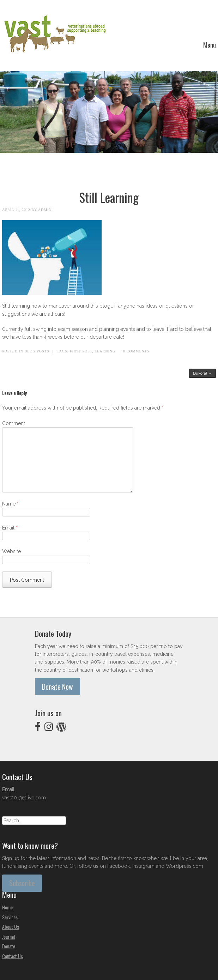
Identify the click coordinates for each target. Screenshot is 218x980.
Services (10, 917)
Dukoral (202, 373)
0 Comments (136, 351)
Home (7, 907)
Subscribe (22, 883)
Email (10, 528)
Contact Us (13, 956)
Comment (14, 423)
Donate (9, 946)
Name (10, 504)
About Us (11, 927)
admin (45, 210)
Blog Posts (37, 351)
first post (81, 351)
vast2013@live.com (24, 798)
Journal (8, 936)
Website (11, 551)
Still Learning (109, 197)
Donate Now (57, 687)
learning (105, 351)
